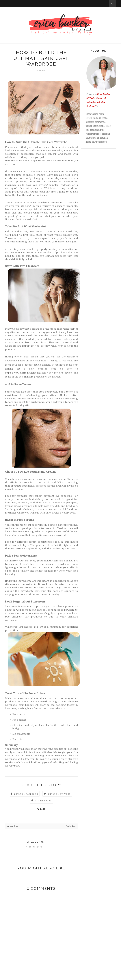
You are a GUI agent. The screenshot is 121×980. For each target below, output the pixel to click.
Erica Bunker (36, 842)
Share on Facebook (26, 794)
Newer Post (12, 826)
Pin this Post (43, 801)
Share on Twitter (59, 794)
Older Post (71, 826)
